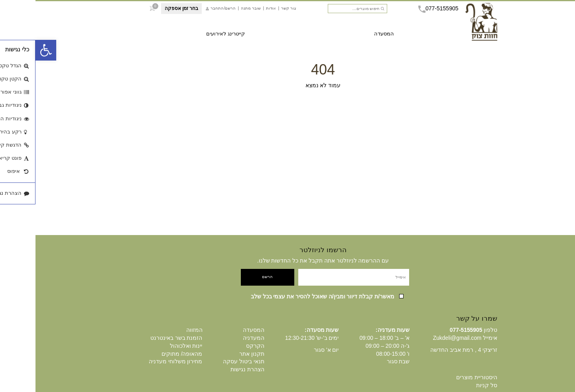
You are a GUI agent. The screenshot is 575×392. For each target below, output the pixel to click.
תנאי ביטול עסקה (208, 361)
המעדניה (218, 338)
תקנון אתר (216, 354)
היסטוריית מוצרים (441, 377)
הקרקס (220, 346)
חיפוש (347, 11)
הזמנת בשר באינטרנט (141, 338)
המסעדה (349, 36)
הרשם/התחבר (185, 10)
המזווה (159, 330)
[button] (10, 50)
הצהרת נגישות (212, 369)
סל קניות (451, 385)
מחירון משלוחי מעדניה (140, 361)
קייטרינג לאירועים (190, 36)
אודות (235, 10)
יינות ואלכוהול (151, 346)
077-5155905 (403, 10)
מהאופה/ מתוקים (147, 354)
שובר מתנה (215, 10)
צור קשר (253, 10)
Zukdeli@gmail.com (422, 338)
